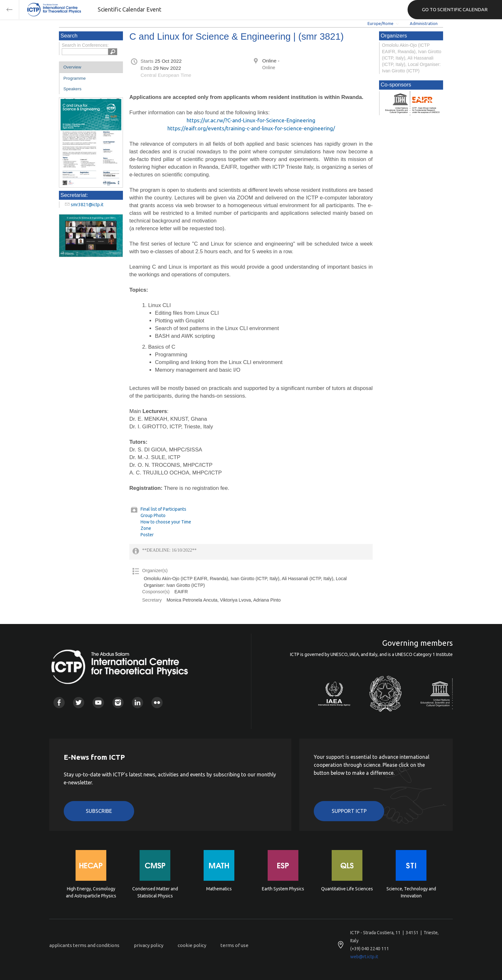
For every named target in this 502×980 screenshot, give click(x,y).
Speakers (72, 89)
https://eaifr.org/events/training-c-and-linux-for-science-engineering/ (251, 128)
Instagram (118, 703)
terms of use (235, 945)
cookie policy (192, 945)
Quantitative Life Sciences (347, 889)
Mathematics (219, 889)
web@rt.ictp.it (364, 957)
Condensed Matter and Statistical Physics (155, 892)
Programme (75, 78)
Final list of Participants (163, 509)
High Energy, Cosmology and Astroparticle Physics (91, 892)
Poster (147, 535)
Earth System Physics (283, 889)
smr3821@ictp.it (87, 205)
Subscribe (99, 811)
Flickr (157, 703)
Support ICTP (349, 811)
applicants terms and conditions (84, 945)
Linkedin (138, 703)
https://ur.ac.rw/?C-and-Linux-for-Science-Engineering (251, 120)
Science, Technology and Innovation (411, 892)
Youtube (98, 703)
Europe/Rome (381, 23)
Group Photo (153, 515)
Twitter (79, 703)
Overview (72, 67)
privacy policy (149, 945)
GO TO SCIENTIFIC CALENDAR (455, 9)
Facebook (59, 703)
